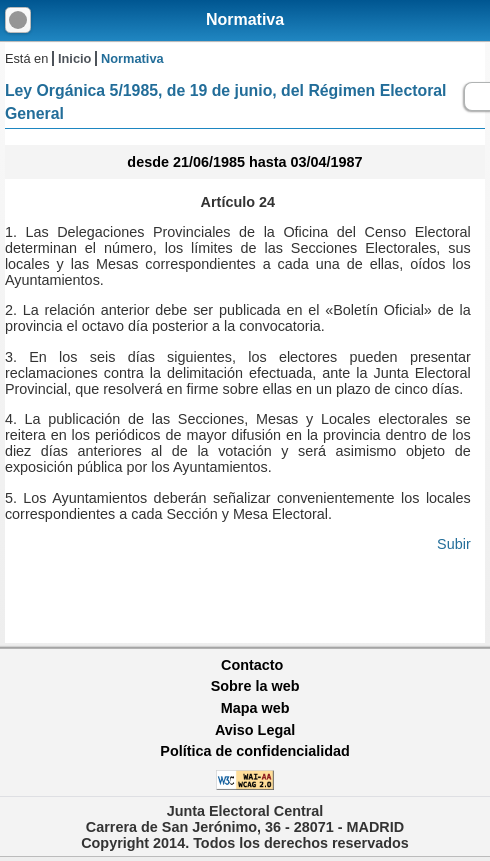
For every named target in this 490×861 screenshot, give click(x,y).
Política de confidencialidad (255, 751)
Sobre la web (255, 686)
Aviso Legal (255, 730)
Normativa (245, 19)
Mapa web (255, 708)
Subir (454, 544)
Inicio (74, 58)
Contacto (252, 665)
